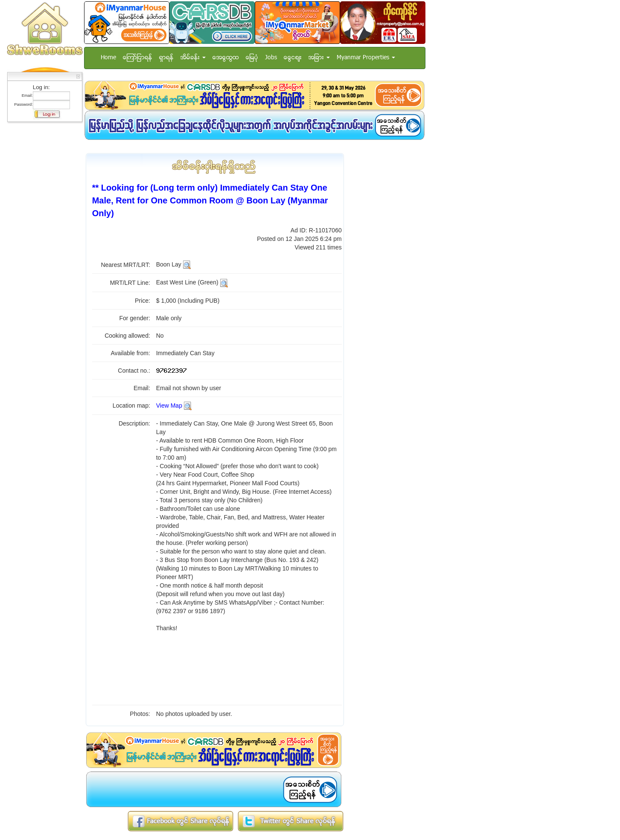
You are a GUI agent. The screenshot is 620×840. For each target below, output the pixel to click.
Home (108, 58)
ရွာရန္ (166, 58)
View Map (169, 406)
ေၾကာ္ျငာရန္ (138, 58)
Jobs (271, 58)
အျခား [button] (319, 58)
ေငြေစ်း (293, 58)
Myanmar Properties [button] (366, 58)
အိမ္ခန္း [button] (193, 58)
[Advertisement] (42, 254)
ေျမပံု (252, 58)
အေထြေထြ (226, 58)
